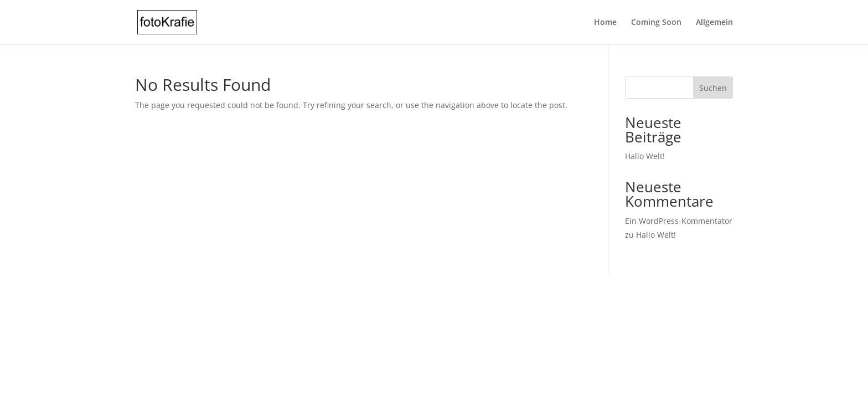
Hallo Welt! (645, 156)
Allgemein (714, 23)
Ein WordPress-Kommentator (679, 221)
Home (605, 23)
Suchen (713, 88)
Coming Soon (656, 23)
